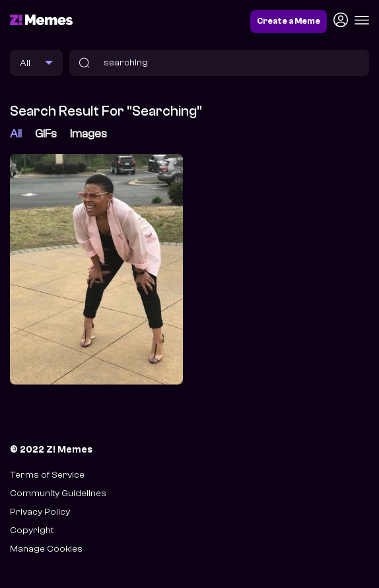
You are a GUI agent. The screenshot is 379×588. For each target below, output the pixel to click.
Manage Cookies (46, 549)
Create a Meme (289, 21)
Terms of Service (47, 475)
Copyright (32, 530)
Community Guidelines (58, 493)
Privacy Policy (40, 512)
